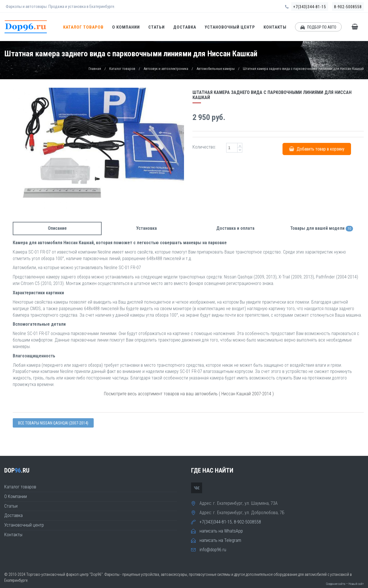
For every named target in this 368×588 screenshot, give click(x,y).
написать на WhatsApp (221, 531)
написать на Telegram (220, 540)
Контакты (275, 27)
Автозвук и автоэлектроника (166, 69)
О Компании (126, 27)
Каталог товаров (83, 27)
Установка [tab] (146, 228)
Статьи (157, 27)
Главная (95, 69)
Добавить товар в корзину (317, 149)
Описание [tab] (57, 228)
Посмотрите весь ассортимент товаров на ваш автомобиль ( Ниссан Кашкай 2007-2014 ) (189, 394)
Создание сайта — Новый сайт (345, 584)
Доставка (185, 27)
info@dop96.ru (213, 550)
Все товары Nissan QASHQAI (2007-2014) (53, 423)
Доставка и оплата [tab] (235, 228)
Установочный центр (230, 27)
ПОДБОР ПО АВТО (318, 27)
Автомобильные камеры (216, 69)
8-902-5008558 (348, 7)
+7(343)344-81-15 (310, 7)
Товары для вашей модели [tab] (322, 228)
